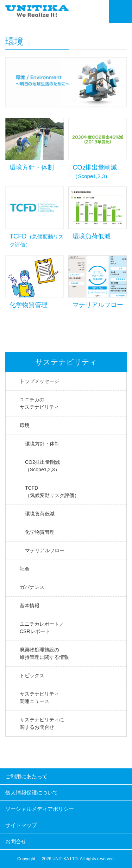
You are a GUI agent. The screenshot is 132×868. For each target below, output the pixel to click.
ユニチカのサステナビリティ (39, 403)
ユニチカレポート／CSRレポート (42, 628)
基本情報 (30, 606)
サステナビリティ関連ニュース (39, 698)
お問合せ (16, 841)
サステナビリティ (66, 362)
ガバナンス (32, 587)
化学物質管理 (40, 532)
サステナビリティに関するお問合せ (42, 723)
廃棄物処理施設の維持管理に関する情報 (44, 653)
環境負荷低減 (40, 514)
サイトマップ (21, 825)
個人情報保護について (32, 793)
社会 (25, 569)
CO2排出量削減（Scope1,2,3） (42, 466)
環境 (25, 425)
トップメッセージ (39, 381)
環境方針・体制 (42, 444)
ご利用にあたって (26, 776)
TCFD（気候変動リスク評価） (52, 492)
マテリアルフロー (45, 550)
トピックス (32, 675)
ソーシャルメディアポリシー (40, 809)
